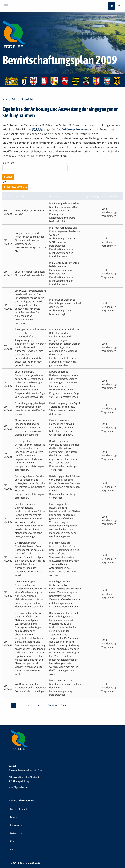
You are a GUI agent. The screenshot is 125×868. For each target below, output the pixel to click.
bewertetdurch (110, 197)
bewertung (55, 197)
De (112, 6)
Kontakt (14, 841)
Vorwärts (53, 705)
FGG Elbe (38, 130)
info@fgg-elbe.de (18, 787)
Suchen (8, 177)
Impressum (16, 825)
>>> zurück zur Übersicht (18, 100)
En (119, 6)
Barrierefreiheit (19, 809)
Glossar (14, 817)
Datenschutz (17, 833)
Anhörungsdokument (75, 130)
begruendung (91, 197)
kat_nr (7, 197)
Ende (63, 705)
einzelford (21, 197)
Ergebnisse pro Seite (15, 187)
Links (13, 850)
